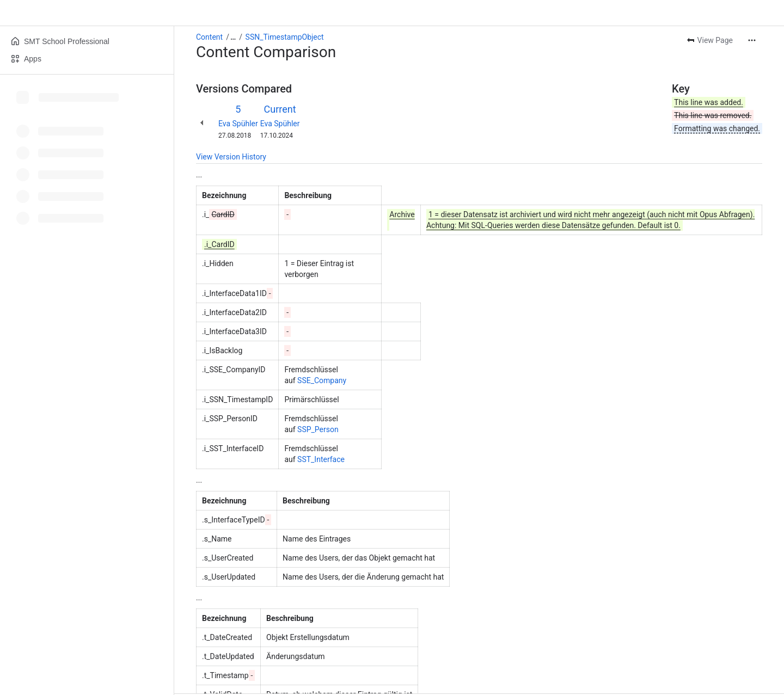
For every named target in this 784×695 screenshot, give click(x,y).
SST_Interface (321, 459)
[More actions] (752, 40)
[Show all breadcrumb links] (233, 37)
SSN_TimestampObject (285, 37)
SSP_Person (318, 429)
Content (209, 37)
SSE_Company (322, 380)
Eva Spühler (238, 124)
